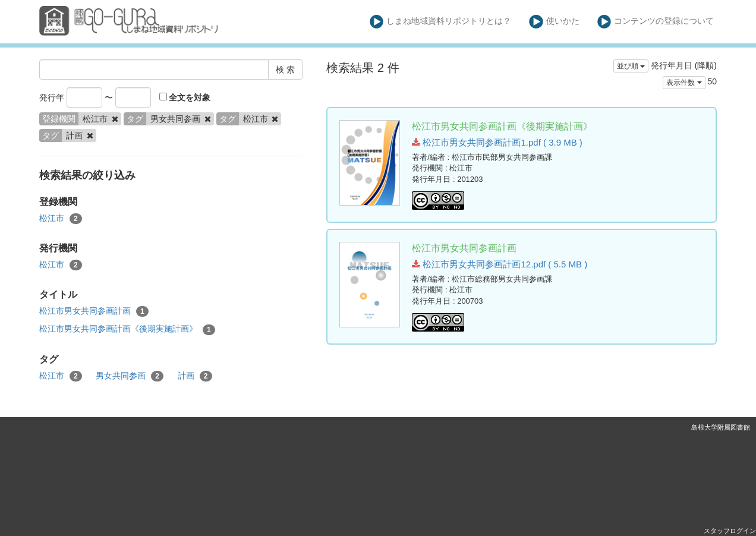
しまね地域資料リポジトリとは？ (441, 22)
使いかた (554, 22)
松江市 (61, 219)
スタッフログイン (730, 531)
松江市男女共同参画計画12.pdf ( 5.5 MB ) (500, 264)
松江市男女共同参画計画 (94, 311)
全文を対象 (185, 97)
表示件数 (684, 83)
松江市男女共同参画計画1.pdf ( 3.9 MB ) (497, 142)
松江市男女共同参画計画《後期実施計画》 (127, 329)
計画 (195, 376)
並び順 (631, 66)
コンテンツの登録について (656, 22)
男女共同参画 (130, 376)
